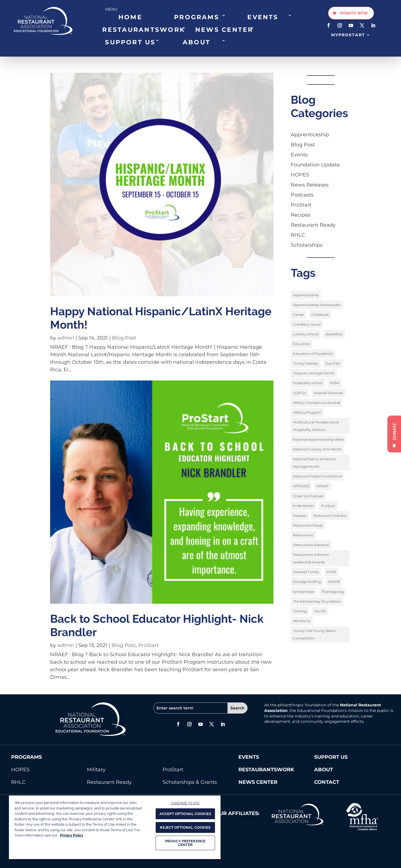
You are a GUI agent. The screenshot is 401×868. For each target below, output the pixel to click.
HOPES (300, 175)
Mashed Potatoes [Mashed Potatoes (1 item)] (328, 393)
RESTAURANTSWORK (144, 30)
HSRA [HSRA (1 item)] (335, 383)
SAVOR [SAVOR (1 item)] (334, 581)
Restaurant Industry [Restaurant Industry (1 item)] (330, 515)
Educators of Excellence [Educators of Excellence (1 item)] (313, 354)
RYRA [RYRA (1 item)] (331, 571)
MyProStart (348, 35)
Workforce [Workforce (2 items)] (302, 620)
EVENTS (263, 17)
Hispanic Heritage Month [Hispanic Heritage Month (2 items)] (314, 373)
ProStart (148, 645)
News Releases (310, 185)
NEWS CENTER (224, 30)
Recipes (301, 215)
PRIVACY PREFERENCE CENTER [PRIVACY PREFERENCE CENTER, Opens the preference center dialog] (185, 843)
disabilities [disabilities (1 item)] (334, 334)
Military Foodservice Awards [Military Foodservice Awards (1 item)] (317, 402)
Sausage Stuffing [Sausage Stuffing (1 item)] (307, 581)
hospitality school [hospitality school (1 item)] (308, 383)
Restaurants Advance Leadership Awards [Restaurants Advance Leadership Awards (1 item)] (311, 558)
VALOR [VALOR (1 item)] (320, 610)
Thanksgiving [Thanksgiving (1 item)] (332, 591)
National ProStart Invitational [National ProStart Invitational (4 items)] (317, 476)
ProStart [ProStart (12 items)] (328, 505)
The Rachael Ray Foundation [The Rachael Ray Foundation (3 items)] (317, 601)
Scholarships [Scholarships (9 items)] (304, 591)
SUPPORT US (130, 42)
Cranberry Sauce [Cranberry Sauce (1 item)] (307, 324)
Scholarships (307, 245)
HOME (130, 17)
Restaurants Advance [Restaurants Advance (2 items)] (311, 544)
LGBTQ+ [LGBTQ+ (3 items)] (300, 393)
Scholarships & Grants (190, 782)
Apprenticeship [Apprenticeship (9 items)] (306, 295)
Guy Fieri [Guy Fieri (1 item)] (333, 363)
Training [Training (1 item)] (300, 610)
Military (96, 770)
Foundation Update (315, 165)
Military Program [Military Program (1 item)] (307, 412)
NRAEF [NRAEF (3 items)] (323, 486)
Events (299, 155)
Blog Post (124, 338)
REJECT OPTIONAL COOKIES (185, 827)
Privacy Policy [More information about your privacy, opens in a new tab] (72, 835)
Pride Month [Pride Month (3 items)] (303, 505)
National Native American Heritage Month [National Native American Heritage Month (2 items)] (315, 462)
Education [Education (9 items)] (302, 344)
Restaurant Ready (313, 225)
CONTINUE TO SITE (185, 803)
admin (66, 338)
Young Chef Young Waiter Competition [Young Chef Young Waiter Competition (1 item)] (314, 634)
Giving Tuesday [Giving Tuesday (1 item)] (306, 363)
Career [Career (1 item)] (299, 315)
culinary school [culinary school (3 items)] (306, 334)
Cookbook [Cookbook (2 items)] (320, 315)
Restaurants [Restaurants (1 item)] (303, 534)
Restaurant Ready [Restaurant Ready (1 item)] (308, 525)
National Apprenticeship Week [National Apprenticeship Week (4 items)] (318, 439)
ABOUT (197, 42)
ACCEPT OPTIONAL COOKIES (185, 814)
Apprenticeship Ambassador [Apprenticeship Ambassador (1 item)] (317, 305)
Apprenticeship (310, 135)
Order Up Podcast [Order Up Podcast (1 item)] (308, 495)
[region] (115, 827)
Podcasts (302, 195)
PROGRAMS (197, 17)
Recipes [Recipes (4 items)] (299, 515)
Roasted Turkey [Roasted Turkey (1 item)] (306, 571)
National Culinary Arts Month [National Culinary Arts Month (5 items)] (317, 449)
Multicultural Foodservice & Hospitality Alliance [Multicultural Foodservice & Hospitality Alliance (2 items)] (316, 426)
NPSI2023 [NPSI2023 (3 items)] (301, 486)
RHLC (298, 235)
